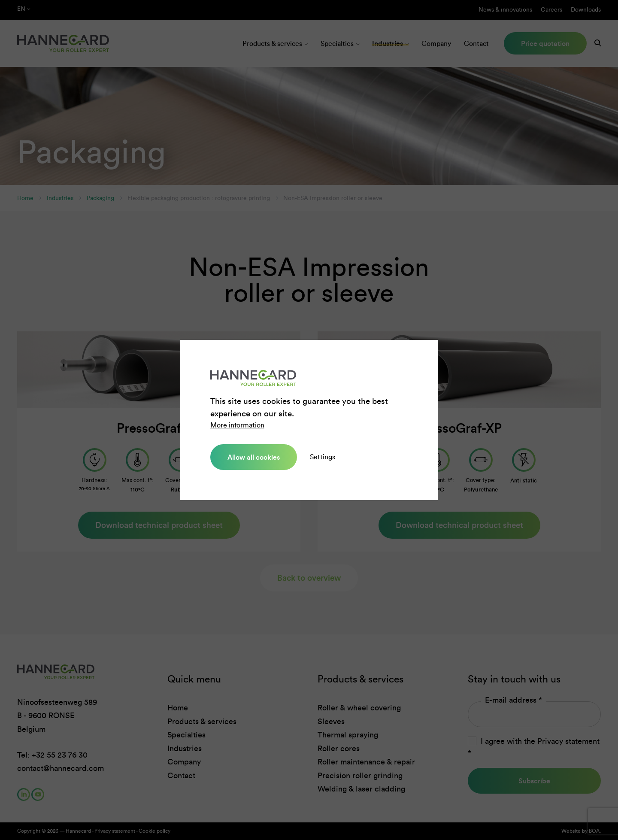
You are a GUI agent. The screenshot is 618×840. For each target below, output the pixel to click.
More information (237, 425)
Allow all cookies (254, 457)
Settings (323, 457)
